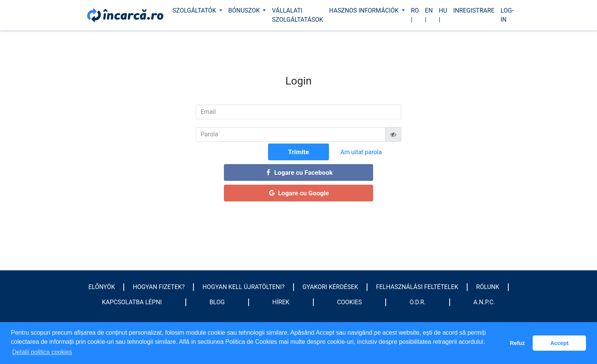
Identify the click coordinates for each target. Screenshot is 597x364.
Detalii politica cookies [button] (42, 352)
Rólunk (488, 287)
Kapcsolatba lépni (132, 302)
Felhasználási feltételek (417, 287)
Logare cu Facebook (298, 172)
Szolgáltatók (195, 10)
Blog (217, 302)
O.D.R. (418, 302)
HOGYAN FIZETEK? (159, 287)
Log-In (507, 15)
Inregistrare (474, 10)
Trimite (299, 152)
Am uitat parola (361, 152)
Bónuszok (245, 10)
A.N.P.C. (484, 302)
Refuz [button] (517, 343)
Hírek (281, 302)
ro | (415, 15)
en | (429, 15)
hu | (443, 15)
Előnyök (102, 287)
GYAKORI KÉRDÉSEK (330, 287)
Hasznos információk (365, 10)
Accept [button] (559, 343)
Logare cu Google (298, 193)
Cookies (349, 302)
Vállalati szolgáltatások (297, 15)
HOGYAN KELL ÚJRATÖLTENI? (244, 287)
